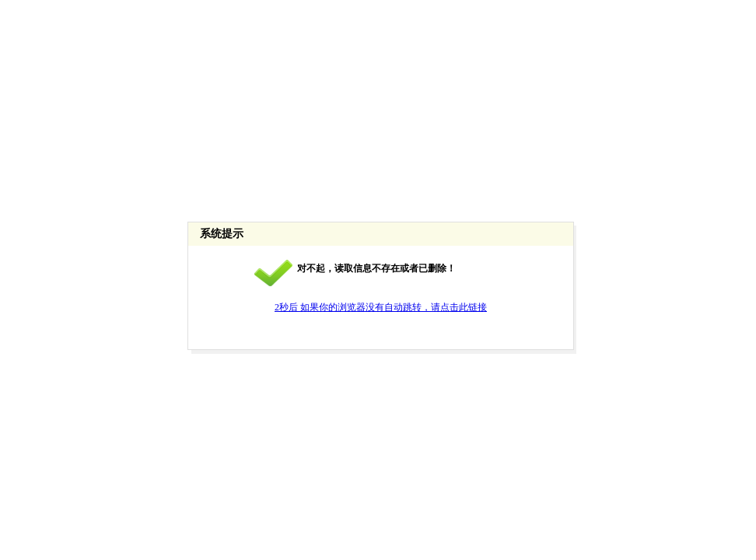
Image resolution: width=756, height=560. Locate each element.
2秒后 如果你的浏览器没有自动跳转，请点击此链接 (381, 307)
